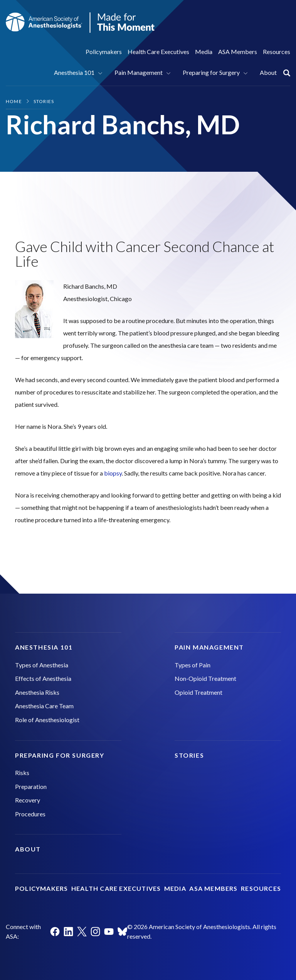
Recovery (28, 800)
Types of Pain (193, 665)
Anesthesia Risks (37, 692)
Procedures (30, 814)
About (268, 72)
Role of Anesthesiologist (47, 720)
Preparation (31, 786)
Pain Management (139, 72)
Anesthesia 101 (74, 72)
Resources (277, 52)
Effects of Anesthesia (43, 678)
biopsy (113, 473)
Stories (44, 101)
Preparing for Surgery (211, 72)
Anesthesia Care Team (44, 706)
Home (14, 101)
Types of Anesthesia (42, 665)
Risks (22, 773)
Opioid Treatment (198, 692)
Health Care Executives (158, 52)
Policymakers (104, 52)
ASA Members (238, 52)
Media (204, 52)
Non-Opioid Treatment (205, 678)
